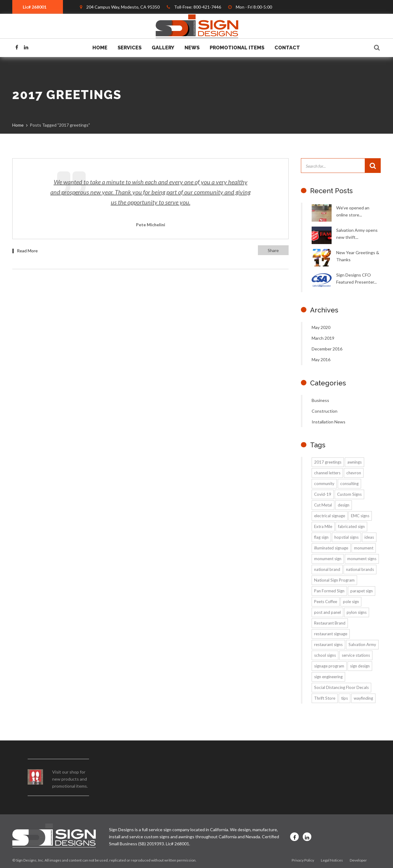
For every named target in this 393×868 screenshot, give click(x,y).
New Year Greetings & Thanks (358, 256)
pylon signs (357, 612)
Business (320, 400)
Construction (325, 411)
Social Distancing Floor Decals (341, 687)
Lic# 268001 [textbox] (35, 7)
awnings (354, 462)
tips (344, 698)
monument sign (328, 559)
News (192, 48)
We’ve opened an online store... (353, 211)
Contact (287, 48)
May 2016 (321, 359)
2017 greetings (328, 462)
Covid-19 (323, 494)
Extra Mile (323, 526)
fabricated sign (351, 526)
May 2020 (321, 327)
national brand (327, 569)
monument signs (362, 559)
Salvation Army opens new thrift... (357, 234)
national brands (360, 569)
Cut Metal (323, 505)
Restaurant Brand (330, 623)
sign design (360, 666)
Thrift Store (325, 698)
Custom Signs (349, 494)
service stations (356, 655)
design (344, 505)
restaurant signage (331, 634)
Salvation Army (362, 644)
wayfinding (363, 698)
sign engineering (328, 677)
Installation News (329, 422)
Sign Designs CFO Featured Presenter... (356, 278)
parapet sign (362, 591)
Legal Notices (332, 860)
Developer (358, 860)
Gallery (163, 48)
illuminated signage (331, 548)
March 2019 (323, 338)
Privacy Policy (303, 860)
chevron (354, 473)
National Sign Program (334, 580)
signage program (329, 666)
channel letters (327, 473)
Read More (27, 251)
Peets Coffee (326, 602)
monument (364, 548)
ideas (369, 537)
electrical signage (330, 516)
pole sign (351, 602)
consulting (349, 484)
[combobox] (38, 7)
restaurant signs (328, 644)
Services (130, 48)
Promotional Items (237, 48)
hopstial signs (346, 537)
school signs (325, 655)
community (324, 484)
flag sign (321, 537)
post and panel (327, 612)
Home (100, 48)
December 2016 (327, 349)
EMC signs (360, 516)
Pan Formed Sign (329, 591)
